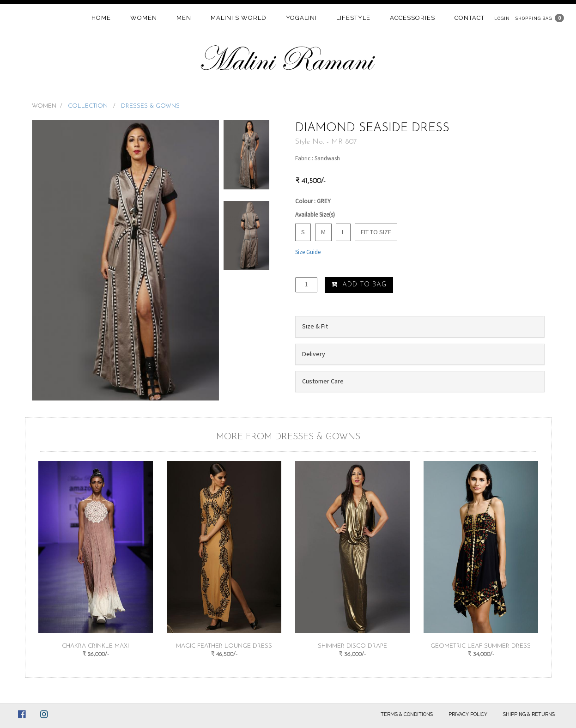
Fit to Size (376, 232)
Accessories (412, 18)
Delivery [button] (314, 354)
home (101, 18)
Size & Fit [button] (315, 326)
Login (502, 18)
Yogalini (301, 18)
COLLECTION (89, 106)
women (144, 18)
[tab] (420, 327)
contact (470, 18)
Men (184, 18)
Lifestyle (353, 18)
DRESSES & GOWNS (150, 106)
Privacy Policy (468, 714)
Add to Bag (359, 285)
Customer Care (323, 381)
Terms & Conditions (407, 714)
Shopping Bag (534, 18)
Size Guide (308, 252)
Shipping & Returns (529, 714)
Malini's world (239, 18)
